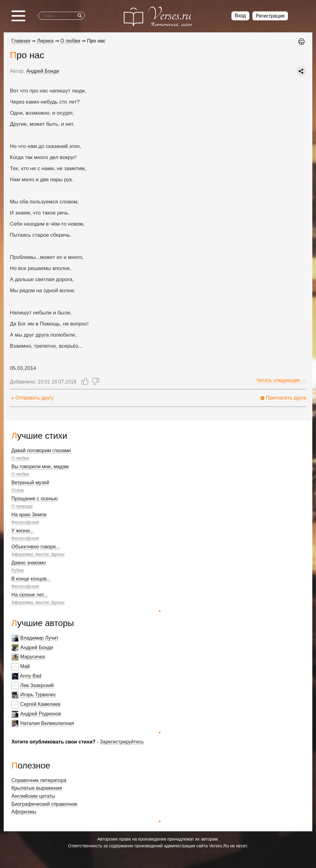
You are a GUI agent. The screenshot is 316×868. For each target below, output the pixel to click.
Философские (25, 522)
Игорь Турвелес (38, 695)
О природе (22, 506)
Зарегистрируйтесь (122, 742)
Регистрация (270, 16)
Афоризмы (24, 812)
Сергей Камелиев (40, 704)
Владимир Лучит (39, 638)
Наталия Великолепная (47, 723)
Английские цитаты (33, 796)
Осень (18, 490)
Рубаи (18, 570)
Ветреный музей (30, 483)
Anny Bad (31, 676)
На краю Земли (29, 515)
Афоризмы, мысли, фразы (38, 554)
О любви (20, 458)
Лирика (45, 41)
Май (25, 666)
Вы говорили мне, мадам (40, 467)
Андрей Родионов (40, 714)
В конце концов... (31, 579)
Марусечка (32, 657)
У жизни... (23, 531)
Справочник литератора (39, 780)
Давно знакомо (29, 563)
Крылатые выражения (37, 788)
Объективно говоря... (35, 547)
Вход (240, 16)
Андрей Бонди (37, 647)
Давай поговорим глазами (41, 450)
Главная (21, 41)
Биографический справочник (44, 804)
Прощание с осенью (35, 499)
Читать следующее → (281, 380)
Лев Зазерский (37, 685)
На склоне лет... (29, 595)
